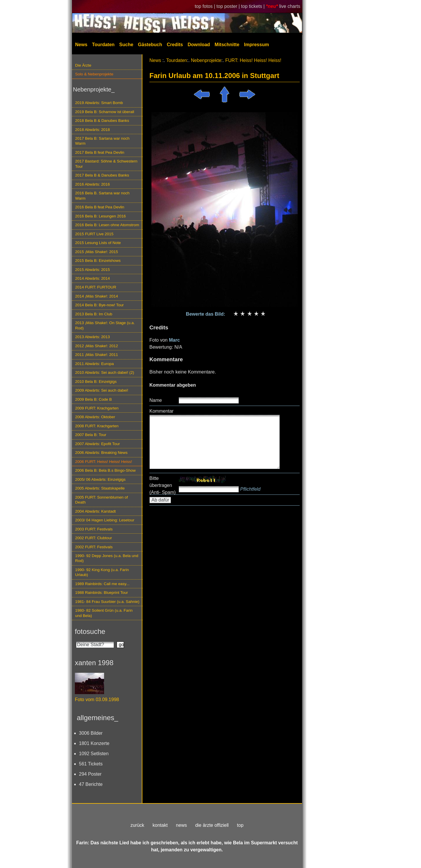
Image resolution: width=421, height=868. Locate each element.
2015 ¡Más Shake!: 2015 (96, 252)
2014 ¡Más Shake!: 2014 (96, 296)
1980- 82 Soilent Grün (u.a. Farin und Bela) (104, 613)
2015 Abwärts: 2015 (93, 270)
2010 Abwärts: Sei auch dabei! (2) (105, 372)
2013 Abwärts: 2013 (93, 337)
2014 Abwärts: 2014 (93, 278)
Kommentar (162, 411)
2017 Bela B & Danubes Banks (102, 175)
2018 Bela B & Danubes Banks (102, 121)
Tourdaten (103, 45)
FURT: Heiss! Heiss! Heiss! (253, 60)
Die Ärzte (83, 65)
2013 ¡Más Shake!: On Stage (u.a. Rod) (105, 325)
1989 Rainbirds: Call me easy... (102, 584)
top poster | (229, 6)
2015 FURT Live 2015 (94, 234)
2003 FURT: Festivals (94, 529)
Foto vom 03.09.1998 (97, 700)
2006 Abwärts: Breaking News (101, 453)
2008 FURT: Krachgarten (97, 426)
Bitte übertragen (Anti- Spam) (163, 485)
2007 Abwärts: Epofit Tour (98, 444)
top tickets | (254, 6)
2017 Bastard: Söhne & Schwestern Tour (106, 164)
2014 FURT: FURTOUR (96, 287)
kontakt (160, 825)
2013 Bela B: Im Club (94, 314)
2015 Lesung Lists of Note (98, 243)
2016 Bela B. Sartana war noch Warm (102, 196)
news (181, 825)
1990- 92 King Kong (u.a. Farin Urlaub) (102, 572)
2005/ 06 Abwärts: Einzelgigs (100, 479)
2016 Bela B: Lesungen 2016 (100, 216)
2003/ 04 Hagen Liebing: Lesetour (105, 520)
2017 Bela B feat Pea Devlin (100, 152)
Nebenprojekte (206, 60)
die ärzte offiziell (212, 825)
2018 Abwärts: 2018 (93, 130)
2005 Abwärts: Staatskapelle (100, 488)
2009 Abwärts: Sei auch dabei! (102, 390)
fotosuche (90, 631)
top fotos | (206, 6)
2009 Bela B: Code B (94, 399)
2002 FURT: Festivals (94, 547)
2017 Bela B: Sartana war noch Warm (102, 141)
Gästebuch (150, 45)
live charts (290, 6)
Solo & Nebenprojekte (94, 74)
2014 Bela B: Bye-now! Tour (99, 305)
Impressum (257, 45)
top (240, 825)
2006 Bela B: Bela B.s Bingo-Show (105, 470)
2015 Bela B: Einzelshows (98, 261)
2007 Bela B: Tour (91, 435)
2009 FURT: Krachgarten (97, 408)
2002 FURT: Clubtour (94, 538)
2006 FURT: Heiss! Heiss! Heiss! (104, 462)
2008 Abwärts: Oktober (95, 417)
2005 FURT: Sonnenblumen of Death (102, 500)
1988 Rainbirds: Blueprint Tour (102, 593)
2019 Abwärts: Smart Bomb (99, 103)
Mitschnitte (227, 45)
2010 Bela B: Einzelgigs (96, 382)
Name (156, 400)
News (81, 45)
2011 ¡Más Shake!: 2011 (96, 355)
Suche (126, 45)
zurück (137, 825)
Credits (175, 45)
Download (199, 45)
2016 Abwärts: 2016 (93, 184)
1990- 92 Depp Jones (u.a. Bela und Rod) (107, 558)
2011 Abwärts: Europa (94, 364)
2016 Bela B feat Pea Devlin (100, 207)
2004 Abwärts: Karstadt (95, 511)
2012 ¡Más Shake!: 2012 (96, 346)
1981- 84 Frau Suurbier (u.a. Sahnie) (107, 602)
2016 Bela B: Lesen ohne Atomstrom (107, 225)
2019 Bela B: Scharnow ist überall (105, 112)
